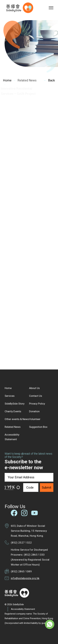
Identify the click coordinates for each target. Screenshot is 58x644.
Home (7, 80)
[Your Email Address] (29, 477)
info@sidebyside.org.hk (25, 578)
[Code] (31, 487)
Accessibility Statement (23, 609)
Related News (27, 80)
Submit (47, 487)
